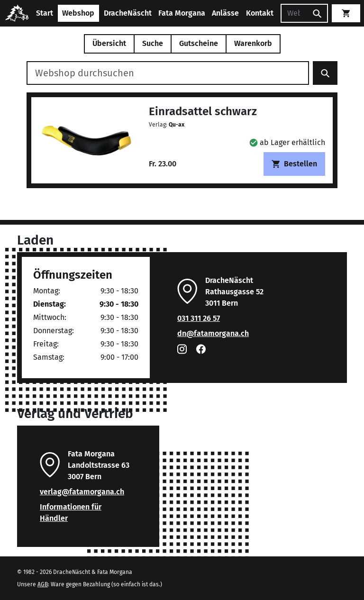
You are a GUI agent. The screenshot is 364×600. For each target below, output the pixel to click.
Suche (153, 43)
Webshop (78, 13)
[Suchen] (294, 13)
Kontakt (260, 13)
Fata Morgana (182, 13)
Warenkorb (253, 43)
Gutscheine (199, 43)
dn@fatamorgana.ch (213, 333)
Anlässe (225, 13)
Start (45, 13)
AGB (43, 584)
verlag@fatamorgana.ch (82, 492)
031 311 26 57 (199, 318)
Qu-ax (177, 125)
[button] (287, 142)
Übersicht (109, 43)
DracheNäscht (128, 13)
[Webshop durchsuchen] (168, 73)
